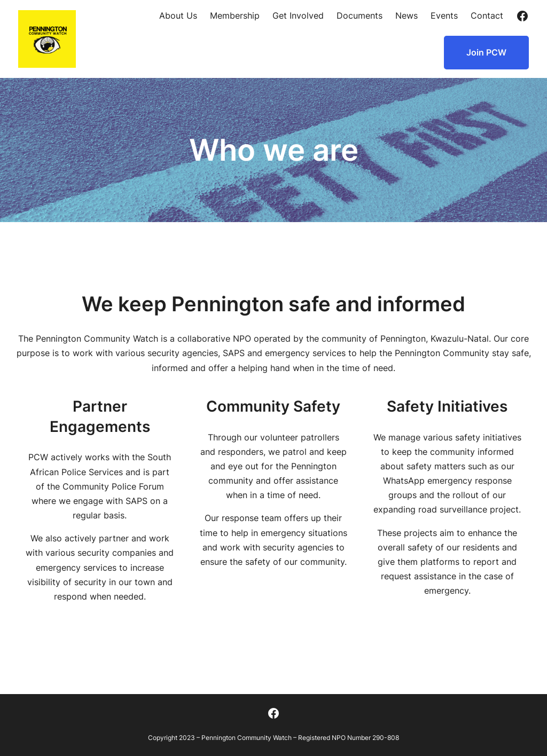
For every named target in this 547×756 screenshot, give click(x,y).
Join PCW (486, 52)
